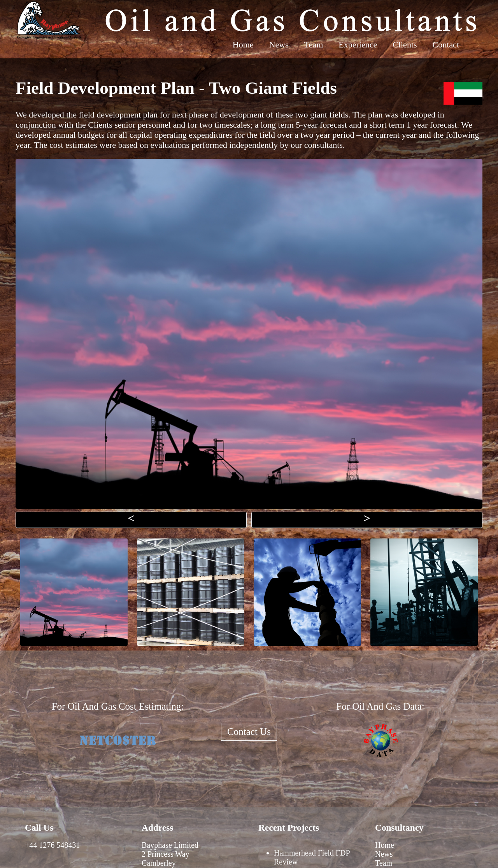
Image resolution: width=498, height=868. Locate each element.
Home (243, 45)
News (279, 45)
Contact (446, 45)
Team (314, 45)
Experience (358, 45)
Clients (405, 45)
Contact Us (249, 732)
